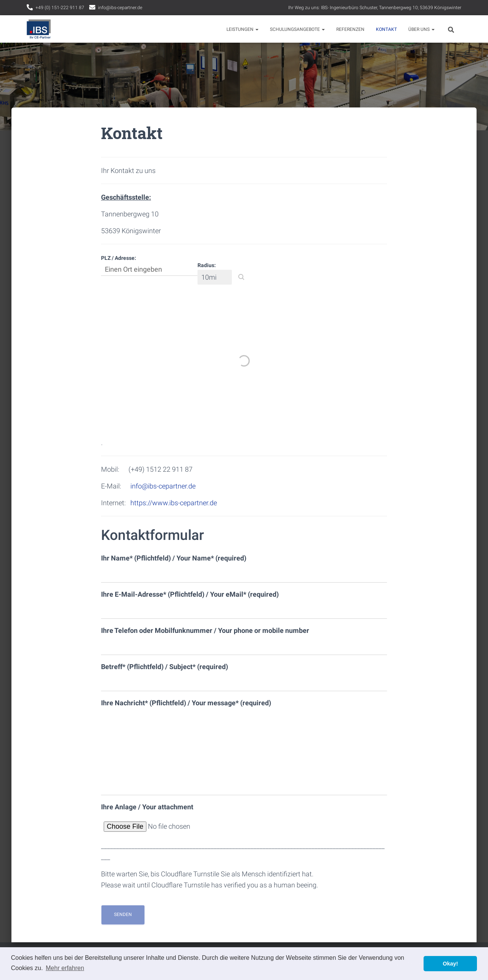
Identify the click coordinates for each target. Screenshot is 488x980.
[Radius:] (215, 277)
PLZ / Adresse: (119, 258)
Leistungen (242, 29)
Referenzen (350, 29)
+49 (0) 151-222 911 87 (60, 8)
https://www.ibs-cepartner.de (174, 503)
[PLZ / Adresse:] (149, 269)
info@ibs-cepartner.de (120, 8)
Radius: (207, 265)
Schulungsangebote (297, 29)
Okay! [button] (450, 964)
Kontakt (386, 29)
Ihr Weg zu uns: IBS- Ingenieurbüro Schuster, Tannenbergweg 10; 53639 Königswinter (375, 8)
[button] (241, 277)
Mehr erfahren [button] (65, 968)
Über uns (421, 29)
